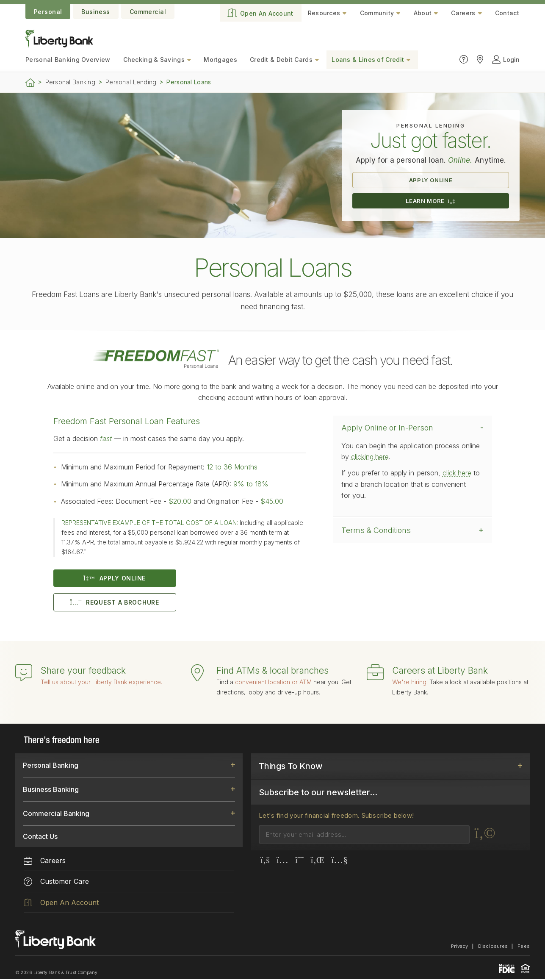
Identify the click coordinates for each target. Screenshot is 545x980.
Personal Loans (189, 82)
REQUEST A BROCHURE (114, 603)
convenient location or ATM (273, 683)
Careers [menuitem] (45, 861)
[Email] (364, 835)
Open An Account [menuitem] (61, 903)
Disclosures (493, 947)
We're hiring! (410, 683)
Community (377, 13)
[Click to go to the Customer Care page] (464, 60)
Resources (324, 13)
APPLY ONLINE (430, 180)
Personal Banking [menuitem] (68, 60)
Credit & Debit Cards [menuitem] (281, 60)
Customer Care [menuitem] (56, 882)
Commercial (148, 12)
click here (457, 474)
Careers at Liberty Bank (440, 671)
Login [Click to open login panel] (506, 60)
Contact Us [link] (40, 837)
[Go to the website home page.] (59, 45)
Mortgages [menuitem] (220, 60)
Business (95, 12)
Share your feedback (83, 671)
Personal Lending (131, 82)
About (423, 13)
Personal (48, 12)
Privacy (460, 947)
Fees (524, 947)
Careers (463, 13)
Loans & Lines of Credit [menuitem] (368, 60)
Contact (507, 13)
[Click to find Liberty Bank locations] (480, 60)
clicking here (370, 458)
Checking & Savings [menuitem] (154, 60)
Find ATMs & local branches (272, 671)
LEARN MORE (431, 201)
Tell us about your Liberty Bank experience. (101, 683)
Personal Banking (70, 82)
